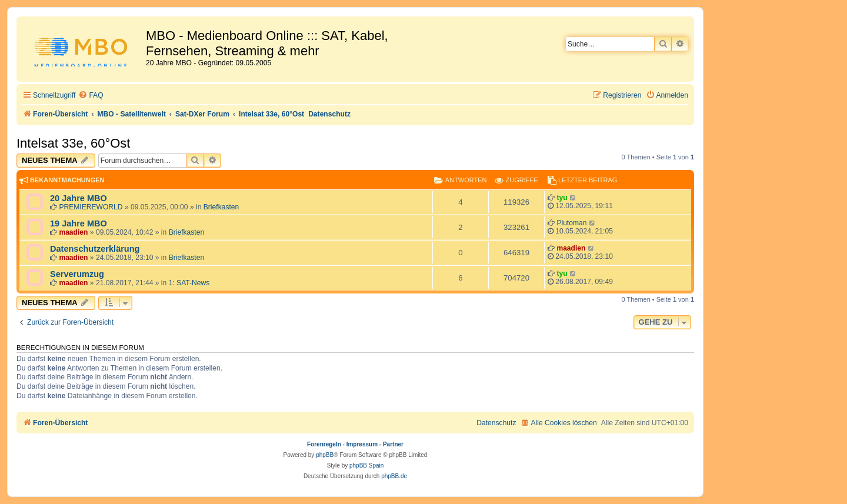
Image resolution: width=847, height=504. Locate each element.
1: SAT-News (189, 283)
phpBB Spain (366, 465)
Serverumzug (77, 274)
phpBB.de (394, 476)
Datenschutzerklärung (95, 249)
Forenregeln (324, 444)
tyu (562, 198)
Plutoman (571, 223)
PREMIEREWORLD (91, 207)
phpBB (325, 455)
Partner (393, 444)
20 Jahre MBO (79, 198)
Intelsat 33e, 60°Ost (73, 143)
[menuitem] (91, 96)
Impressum (362, 444)
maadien (73, 232)
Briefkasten (221, 207)
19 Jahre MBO (79, 223)
